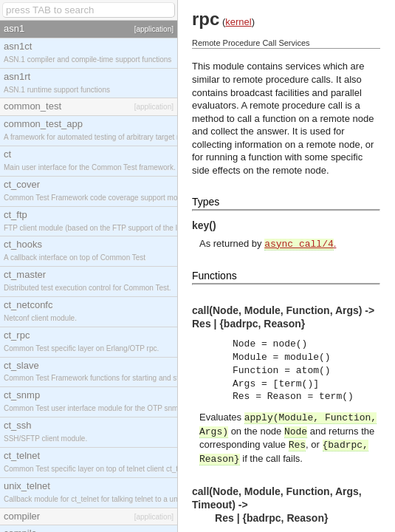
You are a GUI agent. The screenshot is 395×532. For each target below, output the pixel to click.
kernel (238, 22)
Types (206, 202)
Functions (214, 276)
